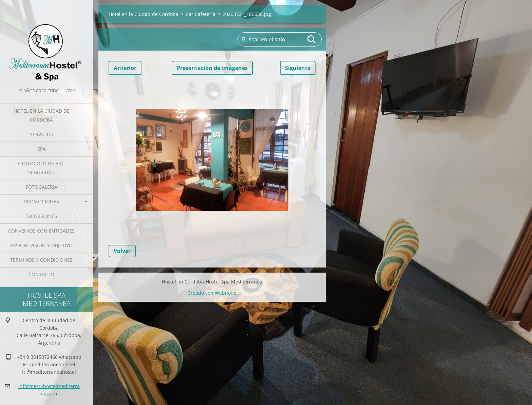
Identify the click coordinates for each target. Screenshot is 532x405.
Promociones (42, 201)
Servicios (42, 134)
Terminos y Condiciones (41, 260)
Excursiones (41, 216)
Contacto (41, 274)
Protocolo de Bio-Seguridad (41, 168)
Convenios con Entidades (41, 231)
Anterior (125, 68)
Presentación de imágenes (212, 68)
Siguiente (298, 68)
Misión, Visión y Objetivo (41, 245)
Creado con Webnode (212, 293)
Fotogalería (42, 187)
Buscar (312, 39)
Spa (42, 149)
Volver (122, 251)
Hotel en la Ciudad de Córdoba (42, 115)
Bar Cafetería (201, 14)
